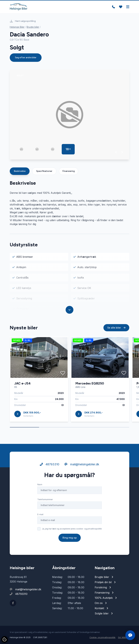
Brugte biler (33, 27)
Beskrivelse (20, 171)
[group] (69, 115)
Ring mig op (70, 538)
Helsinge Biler (17, 27)
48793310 (50, 464)
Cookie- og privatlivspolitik (102, 637)
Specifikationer (44, 171)
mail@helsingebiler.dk (82, 464)
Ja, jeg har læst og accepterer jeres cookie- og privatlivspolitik (72, 529)
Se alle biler (116, 328)
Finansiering (69, 171)
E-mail (40, 514)
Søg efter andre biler (26, 58)
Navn (40, 484)
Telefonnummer (45, 499)
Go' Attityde (124, 637)
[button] (116, 152)
